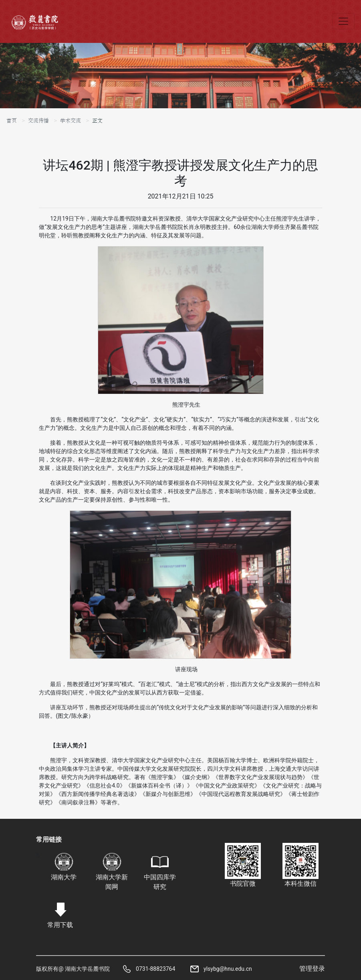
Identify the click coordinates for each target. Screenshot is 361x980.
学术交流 (71, 121)
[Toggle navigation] (343, 21)
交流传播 (38, 121)
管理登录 (312, 969)
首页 (12, 121)
